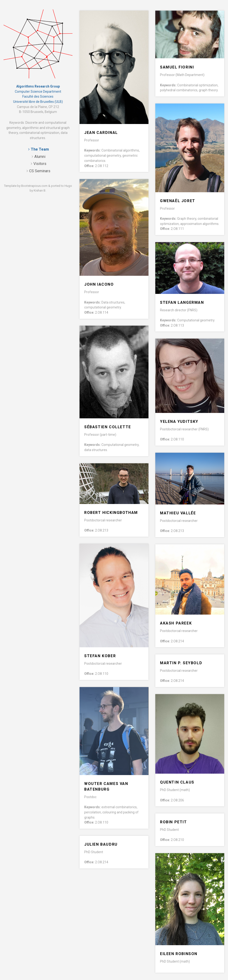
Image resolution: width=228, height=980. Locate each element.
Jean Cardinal (101, 133)
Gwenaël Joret (178, 201)
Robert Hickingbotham (111, 513)
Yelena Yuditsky (179, 422)
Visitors (40, 164)
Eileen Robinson (179, 954)
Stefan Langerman (182, 302)
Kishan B (40, 190)
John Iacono (99, 284)
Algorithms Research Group (38, 86)
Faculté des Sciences (38, 96)
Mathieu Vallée (178, 513)
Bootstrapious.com (34, 186)
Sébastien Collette (108, 427)
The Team (40, 149)
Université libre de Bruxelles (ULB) (38, 102)
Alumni (40, 157)
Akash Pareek (176, 623)
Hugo (68, 186)
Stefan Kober (100, 656)
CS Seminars (40, 171)
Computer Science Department (38, 92)
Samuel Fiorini (177, 67)
